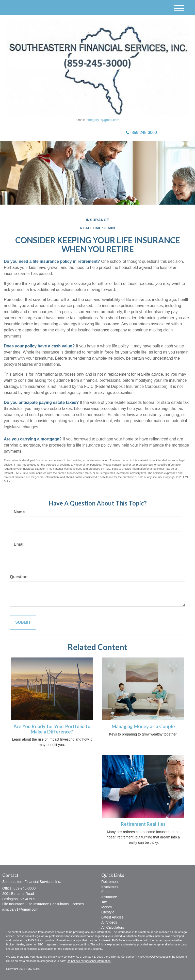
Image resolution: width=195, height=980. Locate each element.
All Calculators (113, 927)
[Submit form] (23, 623)
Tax (104, 902)
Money (107, 907)
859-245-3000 (141, 133)
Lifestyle (108, 912)
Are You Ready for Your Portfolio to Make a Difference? (52, 729)
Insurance (109, 897)
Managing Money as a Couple (143, 726)
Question (19, 577)
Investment (110, 887)
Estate (106, 892)
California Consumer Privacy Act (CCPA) (134, 957)
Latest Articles (112, 917)
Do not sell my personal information (89, 961)
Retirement (110, 882)
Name (19, 512)
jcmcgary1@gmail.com (103, 120)
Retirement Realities (143, 824)
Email (19, 544)
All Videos (109, 922)
